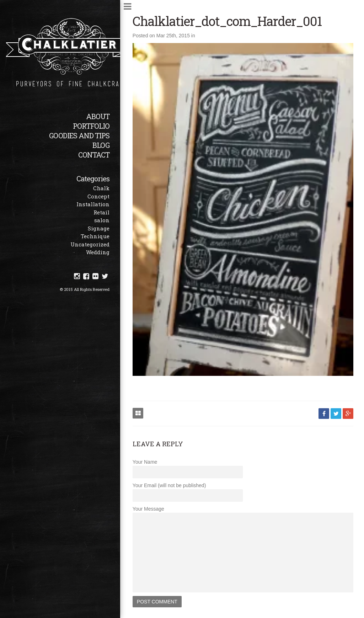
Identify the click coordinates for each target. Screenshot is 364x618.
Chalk (101, 188)
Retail (101, 212)
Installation (93, 204)
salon (102, 220)
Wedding (98, 252)
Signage (99, 228)
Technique (95, 236)
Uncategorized (90, 244)
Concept (98, 196)
